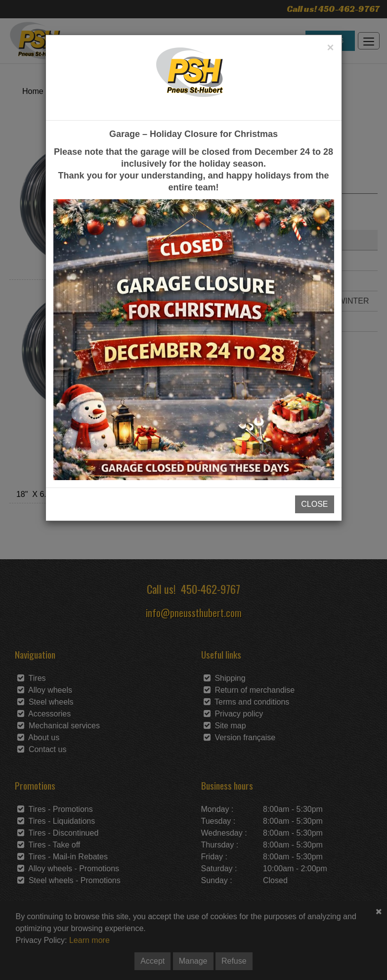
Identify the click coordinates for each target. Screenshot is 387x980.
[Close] (330, 47)
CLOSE (314, 504)
